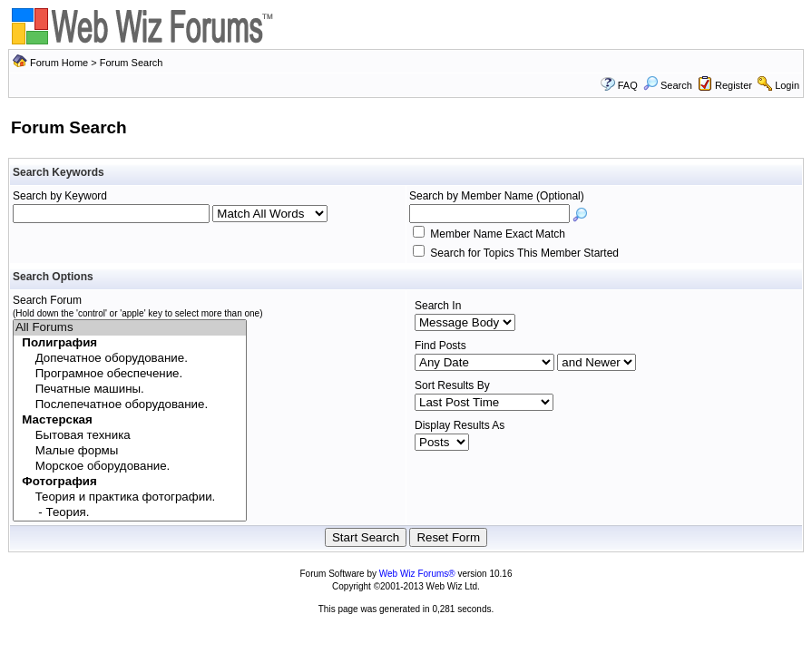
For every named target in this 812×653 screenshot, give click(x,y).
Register (734, 85)
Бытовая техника (130, 436)
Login (787, 85)
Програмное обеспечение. (130, 374)
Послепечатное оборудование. (130, 405)
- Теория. (130, 513)
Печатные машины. (130, 390)
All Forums (130, 328)
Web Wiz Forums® (417, 574)
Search (668, 85)
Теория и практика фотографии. (130, 497)
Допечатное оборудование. (130, 359)
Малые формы (130, 451)
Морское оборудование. (130, 467)
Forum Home (59, 63)
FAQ (628, 85)
